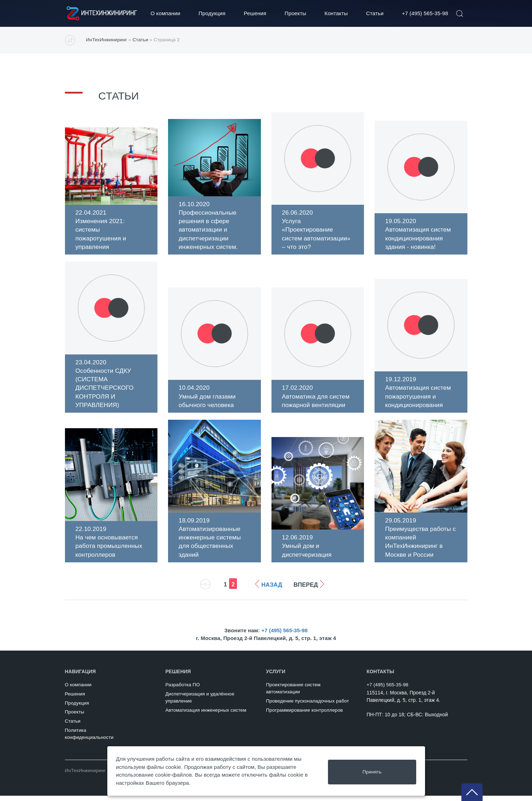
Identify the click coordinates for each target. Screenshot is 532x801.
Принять (373, 771)
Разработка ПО (183, 690)
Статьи (375, 13)
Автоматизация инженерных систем (206, 715)
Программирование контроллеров (304, 715)
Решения (255, 13)
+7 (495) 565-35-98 (425, 13)
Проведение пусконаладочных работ (307, 706)
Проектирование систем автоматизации (293, 694)
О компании (166, 13)
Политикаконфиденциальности (89, 739)
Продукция (212, 13)
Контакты (336, 13)
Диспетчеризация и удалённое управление (200, 703)
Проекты (295, 13)
